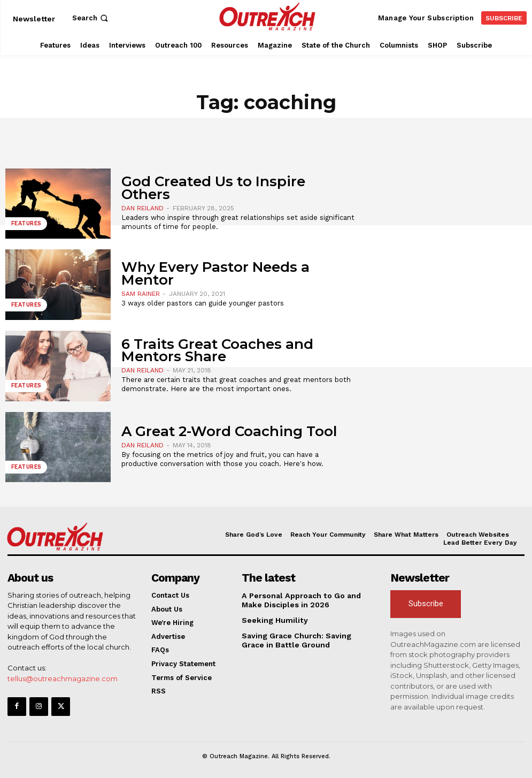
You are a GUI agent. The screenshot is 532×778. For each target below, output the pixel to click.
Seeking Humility (271, 619)
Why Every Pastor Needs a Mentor (215, 273)
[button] (91, 18)
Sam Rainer (141, 294)
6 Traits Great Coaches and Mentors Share (217, 350)
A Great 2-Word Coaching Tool (229, 431)
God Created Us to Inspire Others (213, 188)
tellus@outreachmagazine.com (63, 678)
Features (26, 224)
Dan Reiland (142, 208)
